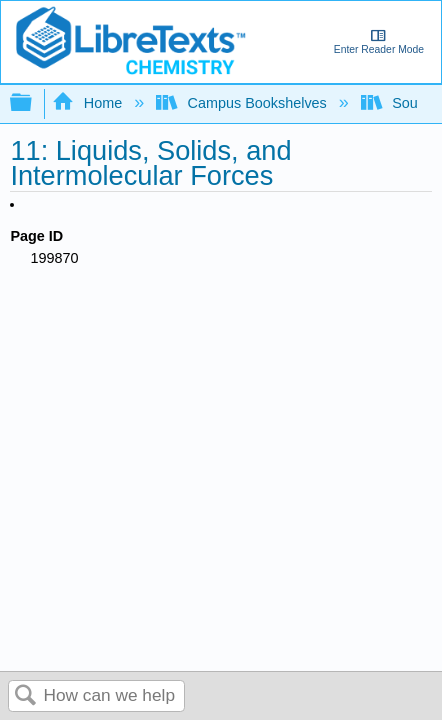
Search (26, 696)
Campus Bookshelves (243, 103)
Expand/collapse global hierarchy (34, 103)
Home (89, 103)
